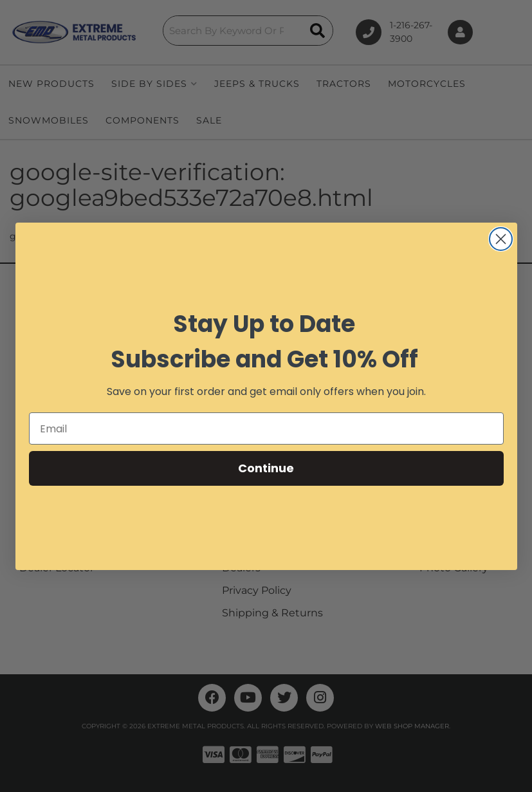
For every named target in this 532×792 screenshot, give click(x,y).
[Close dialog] (501, 239)
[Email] (266, 428)
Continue (266, 468)
